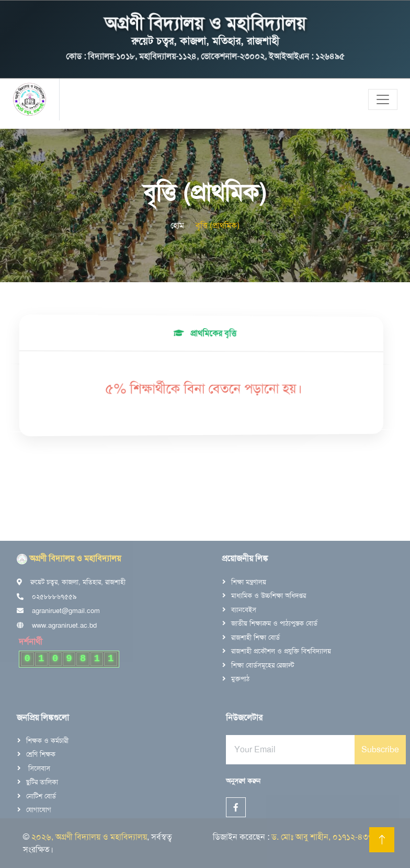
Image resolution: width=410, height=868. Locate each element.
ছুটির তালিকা (42, 782)
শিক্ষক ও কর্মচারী (47, 741)
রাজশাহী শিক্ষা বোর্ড (255, 637)
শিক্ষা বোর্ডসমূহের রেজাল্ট (263, 665)
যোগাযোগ (39, 810)
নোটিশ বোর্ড (41, 796)
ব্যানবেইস (244, 610)
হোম (177, 225)
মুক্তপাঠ (240, 679)
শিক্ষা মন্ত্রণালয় (249, 582)
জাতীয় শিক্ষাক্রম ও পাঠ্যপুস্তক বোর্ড (274, 623)
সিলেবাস (38, 768)
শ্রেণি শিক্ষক (41, 754)
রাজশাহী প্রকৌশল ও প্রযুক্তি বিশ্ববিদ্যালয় (281, 651)
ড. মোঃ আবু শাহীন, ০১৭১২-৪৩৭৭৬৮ (329, 837)
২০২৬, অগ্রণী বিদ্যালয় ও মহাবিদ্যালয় (89, 837)
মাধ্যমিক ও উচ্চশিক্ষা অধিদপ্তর (269, 596)
